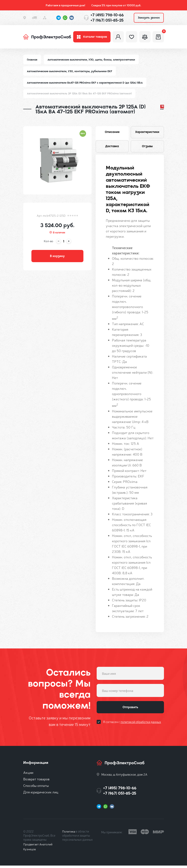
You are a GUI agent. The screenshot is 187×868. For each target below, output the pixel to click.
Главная (32, 61)
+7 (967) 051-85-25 (107, 20)
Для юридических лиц (41, 794)
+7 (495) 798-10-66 (107, 15)
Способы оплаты (36, 788)
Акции (28, 775)
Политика (69, 834)
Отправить (130, 710)
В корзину (57, 258)
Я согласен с (132, 725)
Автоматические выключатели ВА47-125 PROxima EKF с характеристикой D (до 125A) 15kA (86, 84)
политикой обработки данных (141, 725)
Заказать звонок (149, 18)
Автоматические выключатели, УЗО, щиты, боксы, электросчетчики (92, 61)
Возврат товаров (36, 781)
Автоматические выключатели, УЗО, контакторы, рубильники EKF (70, 72)
